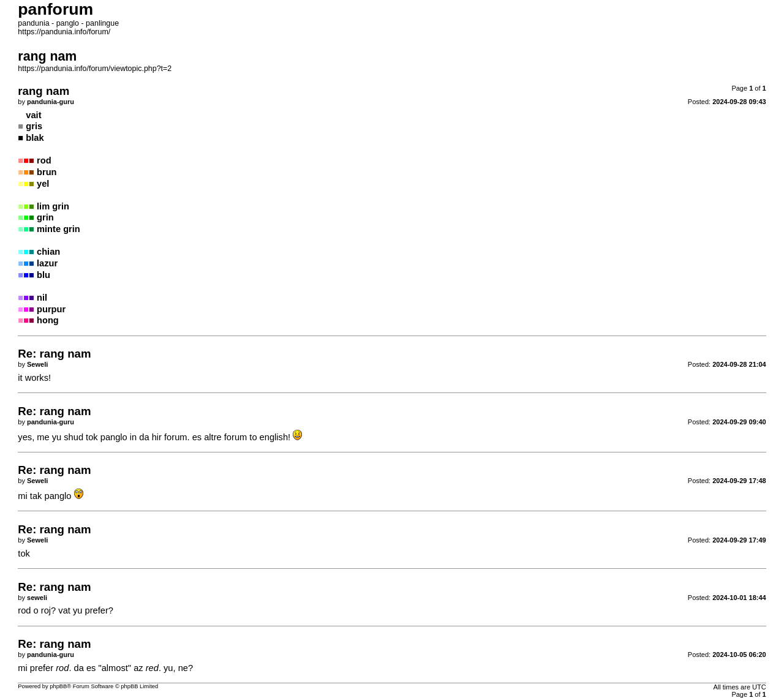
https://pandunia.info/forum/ (64, 32)
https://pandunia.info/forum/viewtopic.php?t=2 (95, 69)
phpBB (58, 686)
